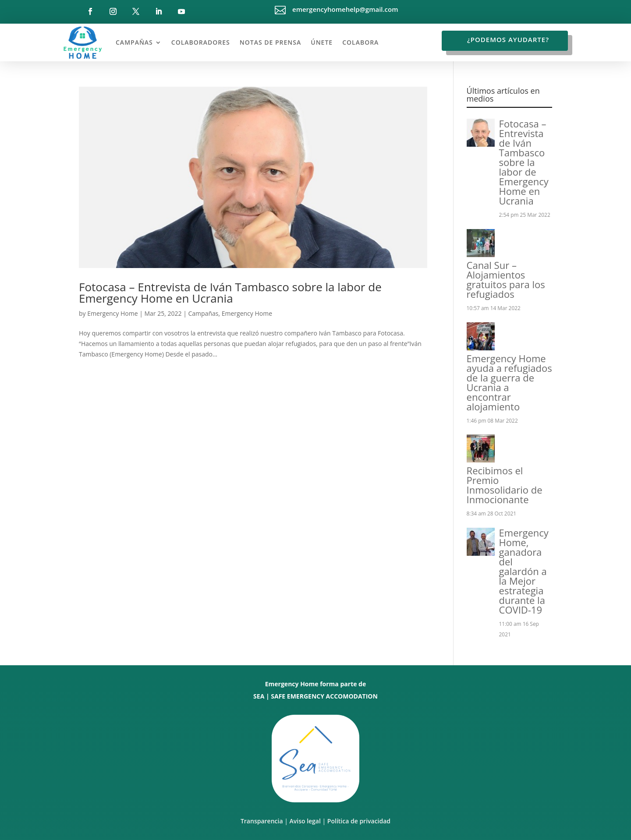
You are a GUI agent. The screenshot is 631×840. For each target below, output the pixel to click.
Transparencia (262, 821)
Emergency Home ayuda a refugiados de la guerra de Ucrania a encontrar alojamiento (509, 382)
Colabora (360, 42)
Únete (322, 42)
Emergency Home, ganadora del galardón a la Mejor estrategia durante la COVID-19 (524, 571)
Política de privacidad (359, 821)
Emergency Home (112, 313)
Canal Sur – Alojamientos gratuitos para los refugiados (506, 279)
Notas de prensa (270, 42)
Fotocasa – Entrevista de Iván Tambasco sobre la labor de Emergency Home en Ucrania (230, 293)
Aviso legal (305, 821)
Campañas (134, 42)
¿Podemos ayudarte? (508, 39)
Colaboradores (201, 42)
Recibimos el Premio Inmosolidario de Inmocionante (505, 485)
